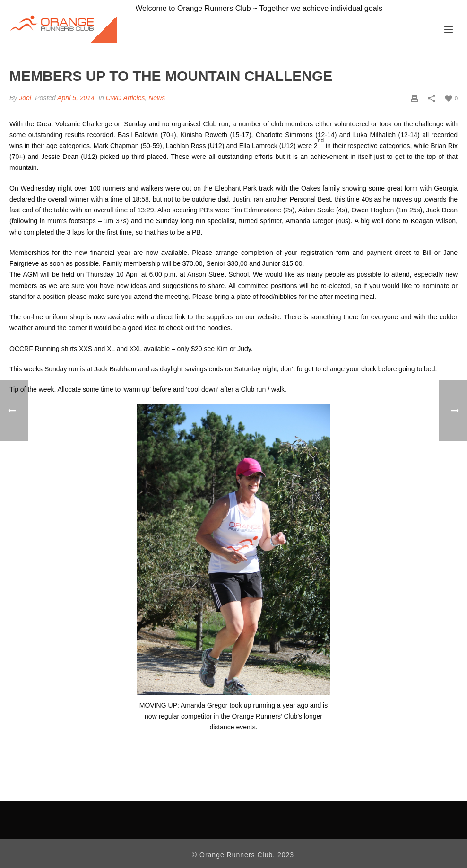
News (157, 98)
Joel (25, 98)
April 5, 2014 (76, 98)
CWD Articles (125, 98)
